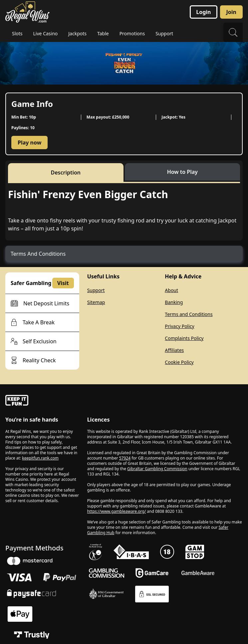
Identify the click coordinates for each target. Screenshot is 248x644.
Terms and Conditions (189, 314)
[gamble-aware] (42, 401)
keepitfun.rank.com (40, 458)
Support (96, 290)
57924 (125, 458)
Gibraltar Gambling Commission (157, 469)
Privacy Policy (179, 326)
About (171, 290)
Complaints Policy (184, 338)
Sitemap (96, 302)
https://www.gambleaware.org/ (117, 511)
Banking (174, 302)
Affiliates (174, 350)
